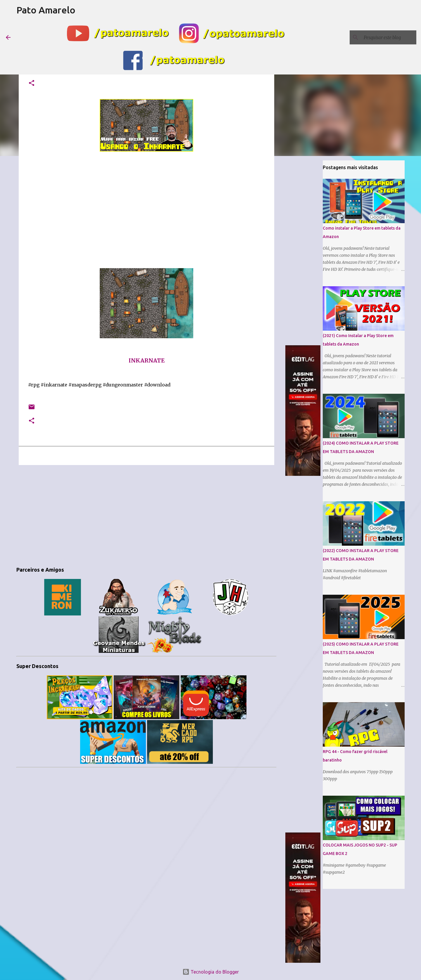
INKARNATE (147, 361)
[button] (32, 83)
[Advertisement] (146, 515)
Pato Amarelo (46, 10)
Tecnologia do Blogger (211, 972)
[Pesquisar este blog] (386, 37)
